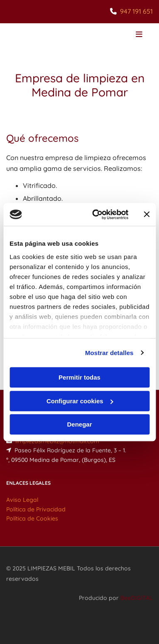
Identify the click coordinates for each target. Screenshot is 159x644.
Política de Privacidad (36, 509)
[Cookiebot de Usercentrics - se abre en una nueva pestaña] (96, 215)
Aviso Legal (22, 500)
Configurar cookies (80, 401)
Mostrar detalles (109, 353)
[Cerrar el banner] (147, 215)
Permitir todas (79, 377)
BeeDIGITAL (137, 598)
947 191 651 (136, 11)
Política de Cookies (32, 518)
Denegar (79, 424)
